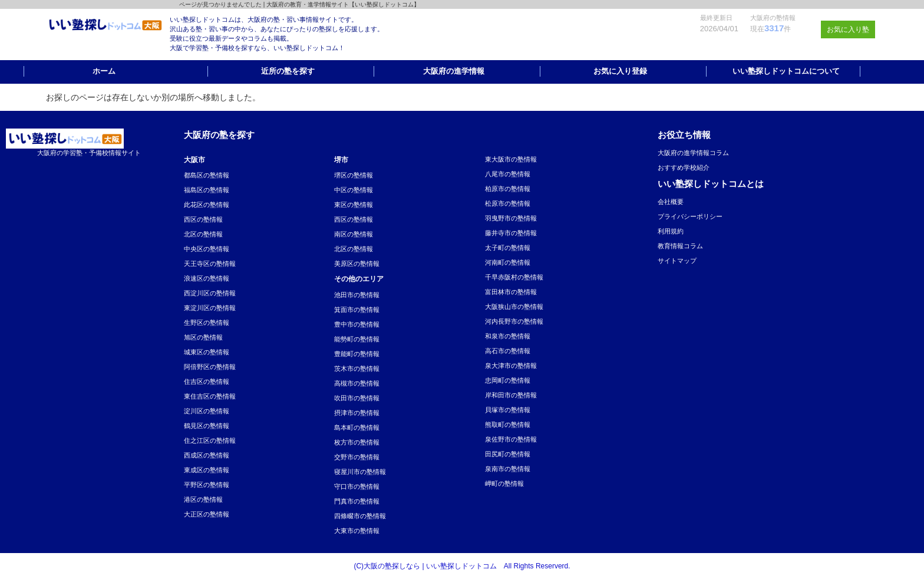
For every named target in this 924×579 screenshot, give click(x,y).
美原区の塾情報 (357, 264)
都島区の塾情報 (207, 175)
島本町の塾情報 (357, 427)
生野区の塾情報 (207, 323)
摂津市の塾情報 (357, 413)
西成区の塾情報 (207, 455)
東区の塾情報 (354, 205)
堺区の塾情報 (354, 175)
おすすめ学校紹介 (684, 167)
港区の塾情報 (203, 499)
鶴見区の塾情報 (207, 426)
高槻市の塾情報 (357, 383)
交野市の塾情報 (357, 457)
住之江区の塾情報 (210, 440)
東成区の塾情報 (207, 470)
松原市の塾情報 (508, 203)
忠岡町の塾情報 (508, 380)
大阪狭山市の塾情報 (514, 307)
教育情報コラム (680, 246)
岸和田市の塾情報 (511, 395)
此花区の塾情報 (207, 205)
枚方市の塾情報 (357, 442)
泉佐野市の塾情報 (511, 439)
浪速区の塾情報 (207, 278)
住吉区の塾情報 (207, 381)
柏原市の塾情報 (508, 189)
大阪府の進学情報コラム (693, 153)
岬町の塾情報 (504, 483)
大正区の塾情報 (207, 514)
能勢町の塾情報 (357, 339)
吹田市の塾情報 (357, 398)
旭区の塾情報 (203, 337)
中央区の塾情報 (207, 249)
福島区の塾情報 (207, 190)
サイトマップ (677, 261)
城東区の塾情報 (207, 352)
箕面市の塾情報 (357, 310)
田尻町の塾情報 (508, 454)
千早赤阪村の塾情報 (514, 277)
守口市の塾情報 (357, 486)
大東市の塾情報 (357, 531)
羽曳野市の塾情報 (511, 218)
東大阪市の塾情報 (511, 159)
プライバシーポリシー (690, 216)
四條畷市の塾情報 (360, 516)
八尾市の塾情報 (508, 174)
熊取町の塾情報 (508, 425)
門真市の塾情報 (357, 501)
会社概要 (671, 202)
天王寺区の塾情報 (210, 264)
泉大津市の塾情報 (511, 366)
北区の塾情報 (203, 234)
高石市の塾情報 (508, 351)
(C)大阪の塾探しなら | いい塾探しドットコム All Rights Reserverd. (462, 566)
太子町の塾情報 (508, 248)
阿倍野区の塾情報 (210, 367)
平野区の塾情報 (207, 485)
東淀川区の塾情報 (210, 308)
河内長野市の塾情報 (514, 321)
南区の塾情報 (354, 234)
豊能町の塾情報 (357, 354)
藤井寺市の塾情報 (511, 233)
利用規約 (671, 231)
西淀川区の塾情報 (210, 293)
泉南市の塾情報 (508, 469)
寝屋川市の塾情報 (360, 472)
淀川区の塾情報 (207, 411)
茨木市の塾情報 (357, 369)
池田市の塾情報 (357, 295)
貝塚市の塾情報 (508, 410)
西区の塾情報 (203, 219)
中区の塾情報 (354, 190)
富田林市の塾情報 (511, 292)
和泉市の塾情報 (508, 336)
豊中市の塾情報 (357, 324)
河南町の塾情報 (508, 262)
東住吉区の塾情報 (210, 396)
